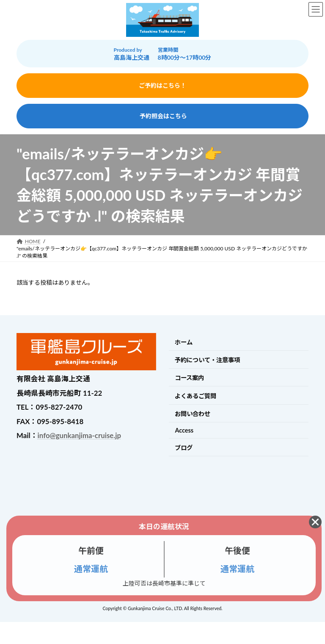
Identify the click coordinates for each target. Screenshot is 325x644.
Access (184, 430)
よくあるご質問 (196, 396)
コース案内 (189, 378)
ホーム (184, 342)
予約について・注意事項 (207, 360)
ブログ (184, 448)
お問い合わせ (193, 414)
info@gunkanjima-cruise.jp (79, 435)
